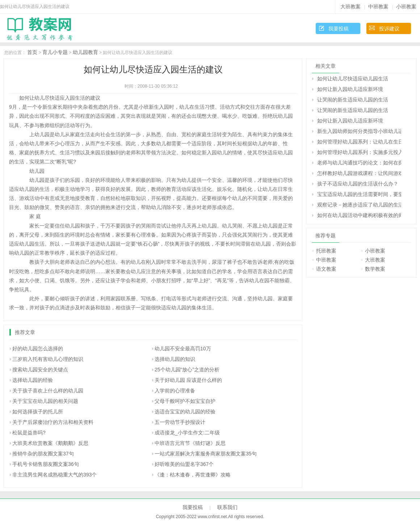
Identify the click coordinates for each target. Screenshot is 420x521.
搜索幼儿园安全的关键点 (40, 370)
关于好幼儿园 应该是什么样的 (188, 380)
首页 (32, 52)
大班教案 (350, 7)
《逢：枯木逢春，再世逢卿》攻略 (193, 475)
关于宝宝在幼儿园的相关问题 (45, 401)
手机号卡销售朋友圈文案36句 (46, 464)
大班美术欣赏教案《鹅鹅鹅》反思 (50, 443)
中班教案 (378, 7)
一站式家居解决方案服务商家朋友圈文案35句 (206, 454)
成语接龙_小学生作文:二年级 (187, 433)
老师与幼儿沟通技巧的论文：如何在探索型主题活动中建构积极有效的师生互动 (359, 163)
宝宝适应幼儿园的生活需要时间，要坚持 (359, 194)
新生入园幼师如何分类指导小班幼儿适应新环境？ (359, 131)
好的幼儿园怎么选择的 (38, 349)
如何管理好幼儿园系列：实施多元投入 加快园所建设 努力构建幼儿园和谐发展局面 (359, 152)
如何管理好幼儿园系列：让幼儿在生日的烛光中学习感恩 (359, 142)
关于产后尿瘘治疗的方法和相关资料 (53, 422)
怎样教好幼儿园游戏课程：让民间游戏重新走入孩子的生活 (359, 173)
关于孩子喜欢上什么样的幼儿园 (48, 391)
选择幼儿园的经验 (33, 380)
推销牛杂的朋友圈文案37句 (43, 454)
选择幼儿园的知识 (175, 359)
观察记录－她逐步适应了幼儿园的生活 (359, 205)
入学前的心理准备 (175, 391)
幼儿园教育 (85, 52)
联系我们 (227, 507)
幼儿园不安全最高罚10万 (183, 349)
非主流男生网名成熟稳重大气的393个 (54, 475)
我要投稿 (339, 29)
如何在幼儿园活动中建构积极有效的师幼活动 (359, 215)
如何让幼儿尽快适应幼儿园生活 (353, 79)
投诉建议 (389, 29)
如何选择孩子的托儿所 (38, 412)
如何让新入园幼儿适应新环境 (350, 89)
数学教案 (375, 269)
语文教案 (326, 269)
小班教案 (406, 7)
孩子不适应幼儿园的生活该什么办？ (358, 184)
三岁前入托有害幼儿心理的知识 (48, 359)
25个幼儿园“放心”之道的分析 (187, 370)
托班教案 (326, 251)
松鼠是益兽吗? (29, 433)
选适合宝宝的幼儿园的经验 (185, 412)
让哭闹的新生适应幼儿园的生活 (353, 100)
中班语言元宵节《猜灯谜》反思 (190, 443)
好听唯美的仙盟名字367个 (184, 464)
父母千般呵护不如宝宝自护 (185, 401)
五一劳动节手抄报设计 (180, 422)
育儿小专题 (55, 52)
